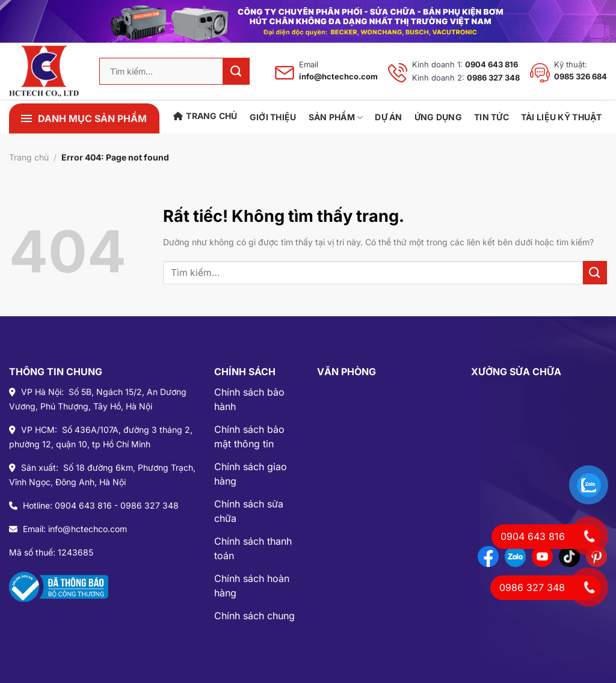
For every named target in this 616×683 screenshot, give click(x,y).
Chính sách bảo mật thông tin (249, 436)
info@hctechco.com (338, 76)
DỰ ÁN (388, 117)
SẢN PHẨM (336, 118)
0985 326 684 (581, 76)
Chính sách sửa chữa (249, 511)
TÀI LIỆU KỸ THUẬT (562, 117)
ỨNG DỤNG (438, 117)
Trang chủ (205, 116)
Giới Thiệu (273, 117)
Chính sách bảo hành (249, 399)
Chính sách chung (254, 616)
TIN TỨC (491, 117)
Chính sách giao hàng (251, 474)
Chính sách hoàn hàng (252, 586)
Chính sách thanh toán (253, 548)
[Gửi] (236, 71)
